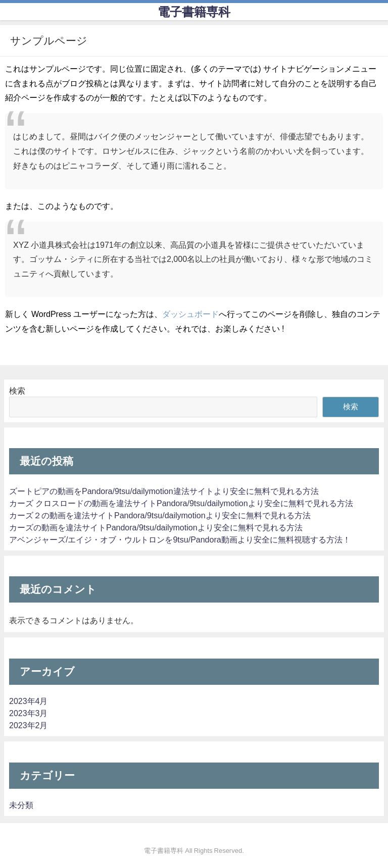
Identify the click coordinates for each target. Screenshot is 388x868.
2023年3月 (29, 713)
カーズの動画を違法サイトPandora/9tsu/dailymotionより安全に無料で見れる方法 (156, 527)
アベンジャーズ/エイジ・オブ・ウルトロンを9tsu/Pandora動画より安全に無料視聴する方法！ (180, 539)
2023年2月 (29, 725)
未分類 (21, 805)
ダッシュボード (190, 314)
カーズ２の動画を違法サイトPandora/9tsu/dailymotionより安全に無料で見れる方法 (160, 515)
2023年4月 (29, 701)
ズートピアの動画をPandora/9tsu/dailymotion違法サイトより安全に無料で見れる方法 (164, 491)
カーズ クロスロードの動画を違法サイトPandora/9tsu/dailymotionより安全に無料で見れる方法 (181, 503)
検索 (17, 391)
